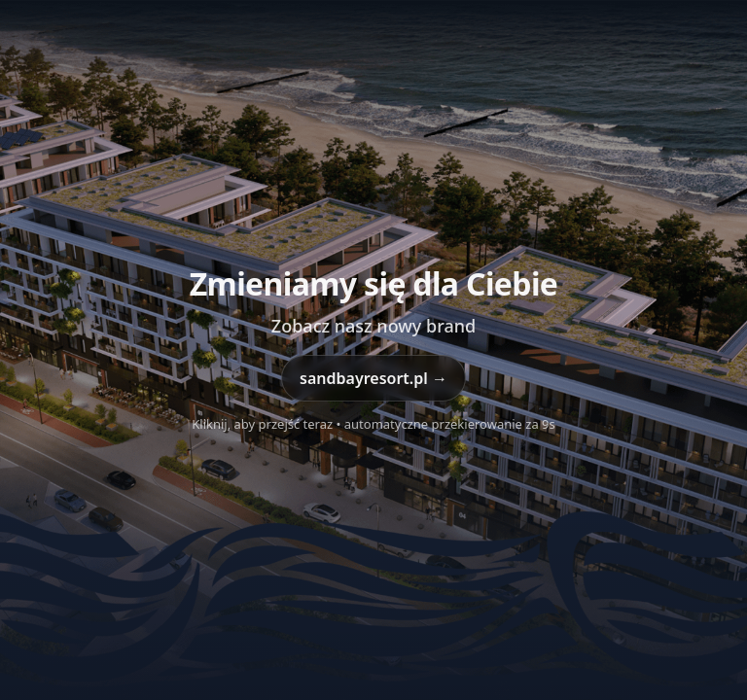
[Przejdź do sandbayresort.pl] (373, 350)
